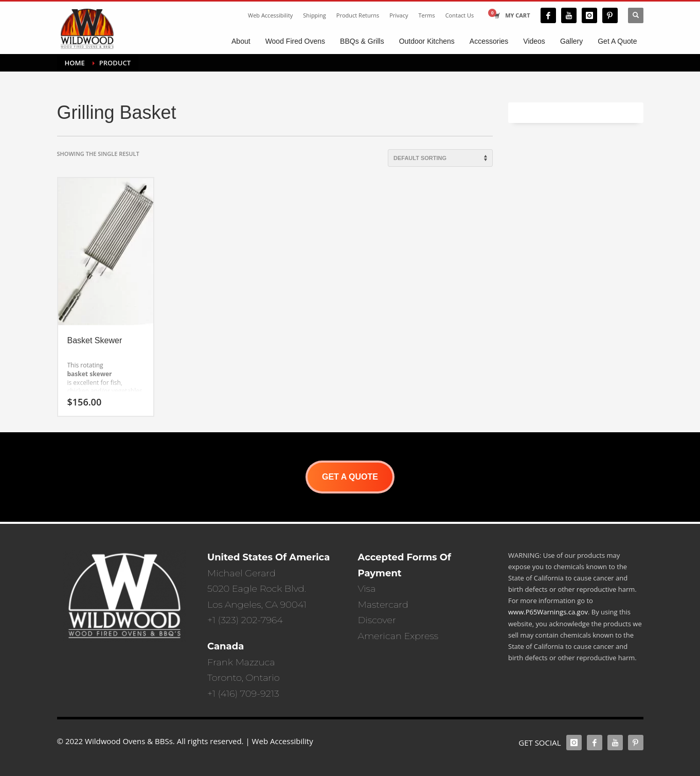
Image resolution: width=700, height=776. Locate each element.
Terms (427, 15)
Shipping (315, 15)
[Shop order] (440, 158)
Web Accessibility (270, 15)
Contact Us (460, 15)
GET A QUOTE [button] (350, 477)
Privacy (399, 15)
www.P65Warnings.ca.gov (548, 612)
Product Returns (358, 15)
